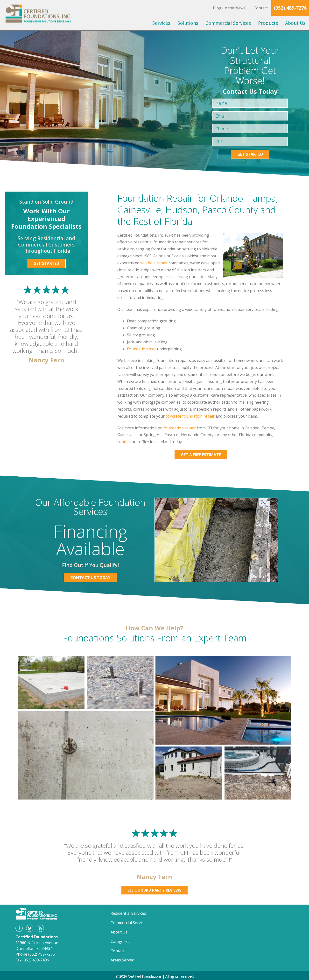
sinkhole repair (154, 263)
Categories (120, 941)
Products (268, 23)
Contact (261, 8)
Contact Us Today (90, 578)
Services (161, 23)
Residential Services (128, 913)
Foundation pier (141, 349)
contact (124, 442)
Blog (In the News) (230, 8)
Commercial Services (228, 23)
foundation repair (180, 428)
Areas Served (122, 960)
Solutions (188, 23)
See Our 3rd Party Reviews (154, 890)
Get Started (250, 154)
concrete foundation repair (190, 416)
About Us (295, 23)
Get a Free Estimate (201, 455)
